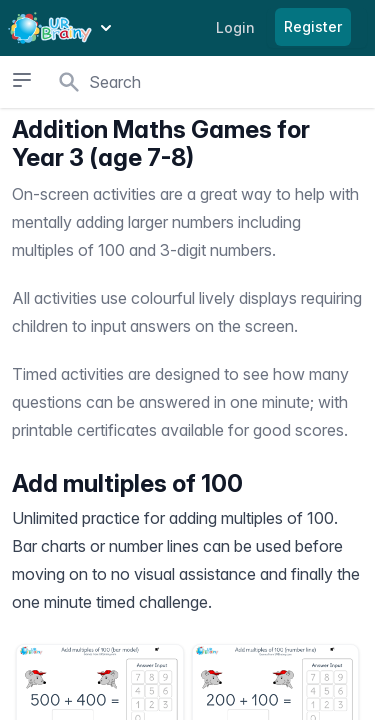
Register (313, 26)
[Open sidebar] (21, 80)
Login (235, 27)
